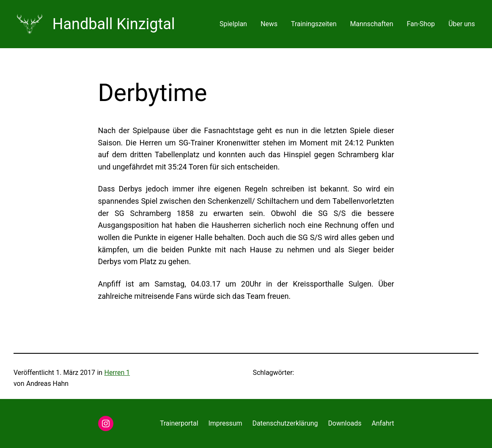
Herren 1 (117, 373)
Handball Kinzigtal (114, 24)
